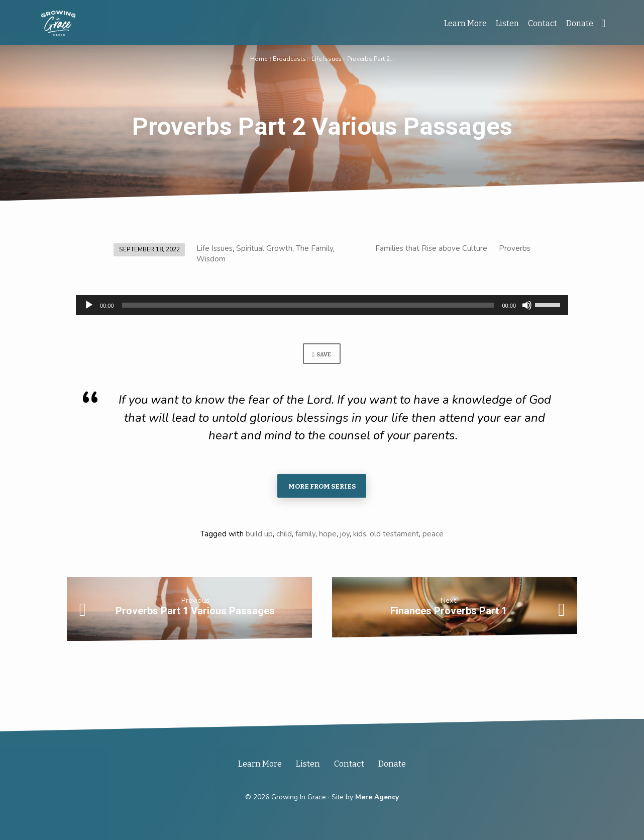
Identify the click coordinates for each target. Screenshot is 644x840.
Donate (580, 23)
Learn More (465, 23)
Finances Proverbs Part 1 (449, 613)
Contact (543, 23)
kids (360, 536)
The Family (314, 248)
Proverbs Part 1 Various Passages (195, 613)
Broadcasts (289, 59)
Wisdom (211, 259)
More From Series (322, 488)
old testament (394, 536)
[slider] (308, 305)
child (284, 536)
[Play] (89, 305)
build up (259, 536)
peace (433, 536)
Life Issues (327, 59)
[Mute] (527, 305)
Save (321, 355)
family (305, 536)
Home (258, 59)
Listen (507, 23)
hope (328, 536)
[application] (322, 305)
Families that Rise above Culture (431, 248)
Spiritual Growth (264, 248)
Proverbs (515, 248)
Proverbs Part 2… (371, 59)
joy (345, 536)
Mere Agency (377, 797)
